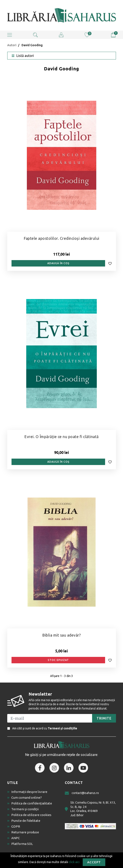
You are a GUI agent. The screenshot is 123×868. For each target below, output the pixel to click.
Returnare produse (23, 832)
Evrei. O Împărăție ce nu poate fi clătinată (61, 437)
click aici (74, 862)
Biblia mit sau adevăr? (61, 635)
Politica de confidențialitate (30, 803)
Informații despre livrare (27, 792)
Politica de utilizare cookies (29, 815)
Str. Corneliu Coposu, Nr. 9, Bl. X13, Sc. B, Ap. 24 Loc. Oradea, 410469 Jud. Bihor (90, 809)
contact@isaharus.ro (82, 793)
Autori (12, 45)
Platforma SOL (20, 844)
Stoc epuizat (58, 660)
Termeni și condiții (23, 809)
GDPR (14, 826)
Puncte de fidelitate (24, 821)
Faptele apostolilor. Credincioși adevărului (61, 238)
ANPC (14, 838)
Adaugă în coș (58, 263)
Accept (94, 862)
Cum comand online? (25, 798)
